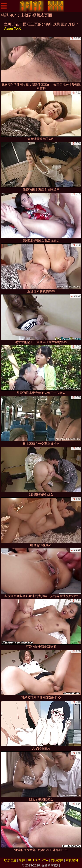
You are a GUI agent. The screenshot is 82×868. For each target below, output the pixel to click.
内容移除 (57, 860)
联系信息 (10, 860)
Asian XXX (12, 28)
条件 (22, 860)
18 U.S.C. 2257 (38, 860)
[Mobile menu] (4, 6)
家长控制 (72, 860)
